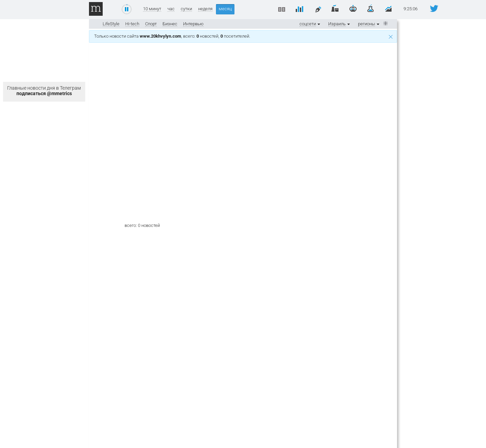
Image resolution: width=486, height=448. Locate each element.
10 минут (152, 9)
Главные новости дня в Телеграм (44, 91)
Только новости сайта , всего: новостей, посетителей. (243, 36)
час (171, 9)
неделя (205, 9)
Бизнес (170, 24)
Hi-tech (132, 24)
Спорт (151, 24)
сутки (186, 9)
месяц (225, 9)
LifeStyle (111, 24)
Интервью (193, 24)
